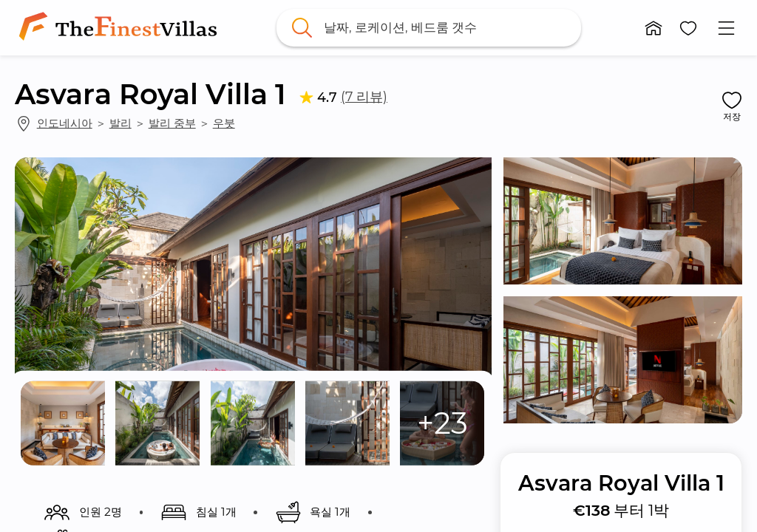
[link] (121, 28)
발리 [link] (120, 123)
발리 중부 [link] (172, 123)
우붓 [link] (224, 123)
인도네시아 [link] (65, 123)
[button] (654, 28)
